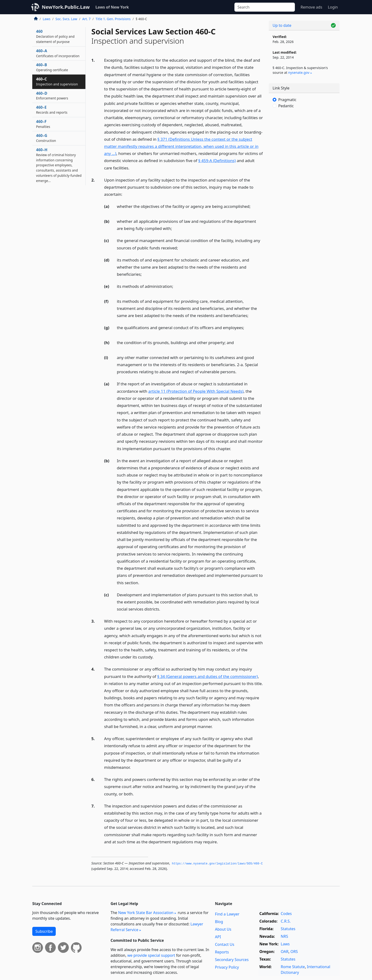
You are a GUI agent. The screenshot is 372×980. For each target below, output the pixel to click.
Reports (222, 952)
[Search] (265, 7)
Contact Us (225, 944)
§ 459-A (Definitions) (217, 161)
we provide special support (151, 955)
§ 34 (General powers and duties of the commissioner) (208, 676)
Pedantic (286, 106)
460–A (58, 53)
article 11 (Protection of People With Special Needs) (196, 391)
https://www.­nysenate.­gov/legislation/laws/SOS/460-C (217, 864)
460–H (59, 165)
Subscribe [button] (44, 931)
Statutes (288, 929)
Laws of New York (112, 7)
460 (55, 36)
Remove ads (311, 7)
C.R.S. (286, 921)
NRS (284, 936)
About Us (223, 929)
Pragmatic (287, 100)
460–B (52, 67)
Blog (219, 922)
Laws (47, 19)
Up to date (282, 25)
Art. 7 (86, 19)
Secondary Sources (232, 960)
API (218, 937)
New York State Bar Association (146, 913)
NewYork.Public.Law (66, 7)
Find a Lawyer (227, 914)
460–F (43, 124)
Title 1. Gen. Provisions (113, 19)
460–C (57, 81)
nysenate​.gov (299, 72)
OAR (284, 952)
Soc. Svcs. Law (66, 19)
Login (333, 7)
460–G (46, 138)
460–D (52, 96)
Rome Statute (293, 967)
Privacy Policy (227, 967)
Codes (286, 914)
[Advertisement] (304, 191)
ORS (294, 952)
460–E (52, 110)
